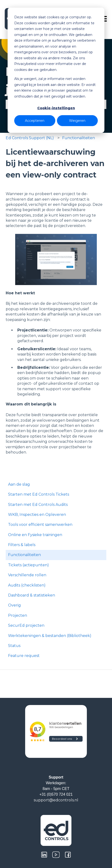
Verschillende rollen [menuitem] (27, 575)
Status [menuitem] (14, 646)
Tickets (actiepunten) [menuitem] (28, 565)
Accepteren (35, 121)
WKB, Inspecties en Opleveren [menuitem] (37, 515)
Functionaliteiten (79, 138)
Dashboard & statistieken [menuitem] (32, 595)
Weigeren (77, 121)
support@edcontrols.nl (56, 800)
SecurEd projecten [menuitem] (26, 625)
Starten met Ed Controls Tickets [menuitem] (39, 494)
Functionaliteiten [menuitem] (24, 555)
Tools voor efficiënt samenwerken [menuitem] (40, 525)
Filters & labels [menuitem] (22, 545)
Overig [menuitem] (14, 605)
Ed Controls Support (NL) (30, 138)
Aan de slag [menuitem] (19, 484)
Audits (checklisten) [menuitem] (27, 585)
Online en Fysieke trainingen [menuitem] (35, 535)
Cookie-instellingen (56, 108)
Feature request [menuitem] (24, 656)
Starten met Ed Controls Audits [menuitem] (38, 505)
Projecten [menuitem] (18, 615)
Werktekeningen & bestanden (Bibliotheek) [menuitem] (50, 636)
